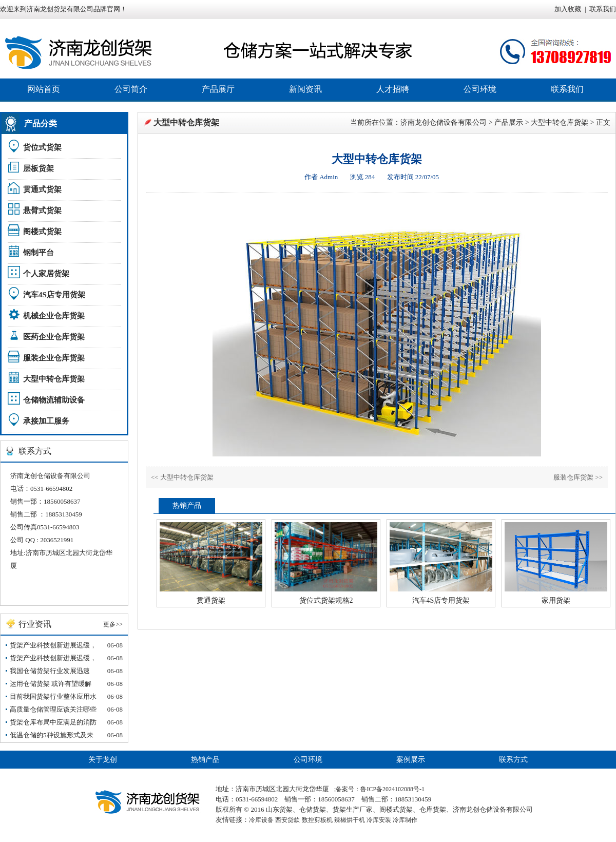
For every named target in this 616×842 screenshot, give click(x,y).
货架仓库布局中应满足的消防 (53, 722)
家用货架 (556, 600)
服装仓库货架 (573, 477)
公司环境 (480, 89)
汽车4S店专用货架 (54, 295)
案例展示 (411, 760)
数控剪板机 (317, 820)
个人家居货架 (46, 274)
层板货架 (38, 168)
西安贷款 (287, 820)
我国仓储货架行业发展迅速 (50, 671)
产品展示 (509, 122)
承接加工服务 (46, 421)
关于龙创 (103, 760)
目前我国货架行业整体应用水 (53, 696)
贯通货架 (211, 600)
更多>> (113, 624)
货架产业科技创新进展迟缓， (53, 645)
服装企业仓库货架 (54, 358)
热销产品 (205, 760)
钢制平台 (38, 253)
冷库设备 (261, 820)
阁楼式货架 (42, 232)
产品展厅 (218, 89)
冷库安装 (379, 820)
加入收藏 (568, 9)
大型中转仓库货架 (54, 379)
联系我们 (603, 9)
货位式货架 (42, 147)
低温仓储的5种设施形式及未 (52, 735)
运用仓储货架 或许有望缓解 (51, 684)
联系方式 (513, 760)
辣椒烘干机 (350, 820)
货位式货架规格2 (326, 600)
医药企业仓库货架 (54, 337)
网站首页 (44, 89)
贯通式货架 (42, 189)
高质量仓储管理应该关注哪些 (53, 709)
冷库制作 (405, 820)
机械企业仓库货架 (54, 316)
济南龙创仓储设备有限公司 (444, 122)
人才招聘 (393, 89)
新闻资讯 (305, 89)
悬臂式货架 (42, 210)
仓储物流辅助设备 (54, 400)
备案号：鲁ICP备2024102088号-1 (380, 789)
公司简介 (131, 89)
